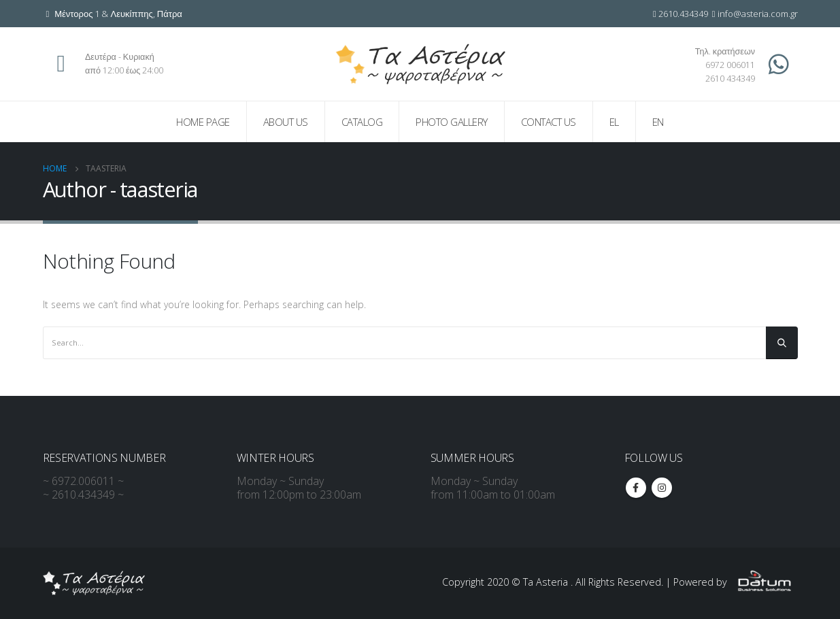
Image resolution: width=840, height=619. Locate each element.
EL (614, 122)
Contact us (549, 122)
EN (658, 122)
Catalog (362, 122)
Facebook (636, 488)
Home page (203, 122)
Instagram (662, 488)
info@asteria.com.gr (758, 14)
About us (286, 122)
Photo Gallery (452, 122)
